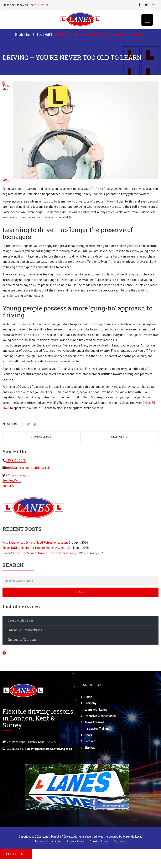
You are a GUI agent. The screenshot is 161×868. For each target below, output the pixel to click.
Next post (118, 437)
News (88, 735)
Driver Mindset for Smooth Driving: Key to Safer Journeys (40, 553)
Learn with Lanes (21, 620)
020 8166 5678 (39, 5)
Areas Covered (94, 722)
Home (88, 697)
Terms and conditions (48, 841)
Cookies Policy (99, 841)
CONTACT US (16, 854)
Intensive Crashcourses (25, 630)
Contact (90, 741)
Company (90, 703)
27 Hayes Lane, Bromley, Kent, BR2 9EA (14, 480)
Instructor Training (22, 640)
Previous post (43, 437)
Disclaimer (120, 841)
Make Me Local (132, 837)
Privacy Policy (75, 841)
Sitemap (90, 748)
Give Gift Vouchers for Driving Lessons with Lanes (101, 35)
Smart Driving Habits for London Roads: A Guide (34, 548)
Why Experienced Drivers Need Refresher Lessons (35, 542)
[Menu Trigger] (147, 20)
